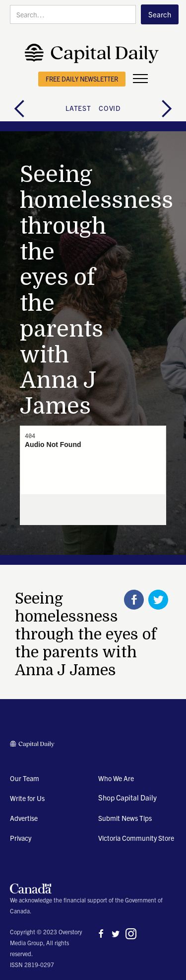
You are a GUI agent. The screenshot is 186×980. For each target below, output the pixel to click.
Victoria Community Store (136, 838)
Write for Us (27, 798)
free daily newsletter (82, 79)
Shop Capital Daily (127, 797)
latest (78, 108)
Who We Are (116, 778)
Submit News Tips (125, 818)
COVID (110, 108)
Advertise (24, 818)
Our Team (25, 778)
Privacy (21, 838)
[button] (140, 79)
